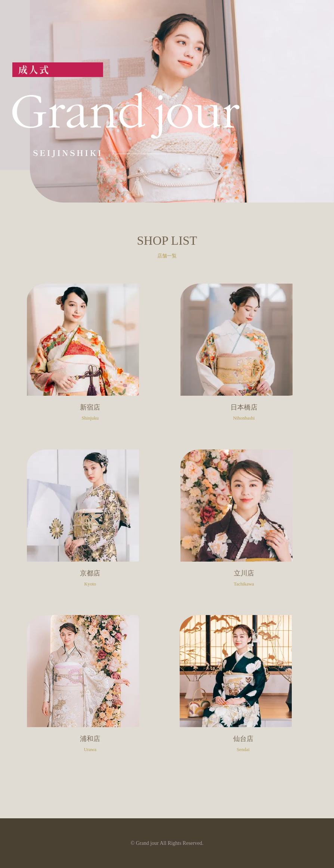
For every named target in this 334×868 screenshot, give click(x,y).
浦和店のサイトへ (90, 688)
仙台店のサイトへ (243, 688)
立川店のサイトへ (244, 522)
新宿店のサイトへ (90, 356)
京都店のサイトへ (90, 522)
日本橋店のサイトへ (244, 356)
